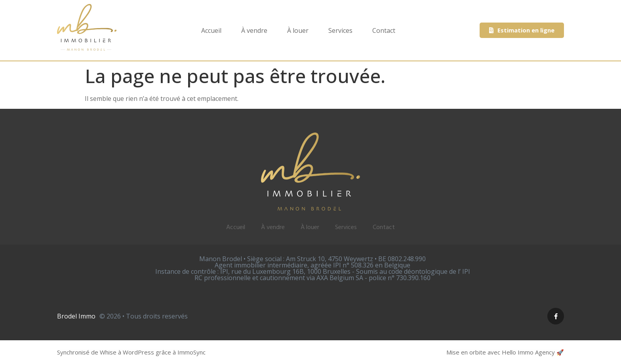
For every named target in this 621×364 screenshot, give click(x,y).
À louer (298, 30)
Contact (384, 30)
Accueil (211, 30)
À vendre (254, 30)
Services (340, 30)
